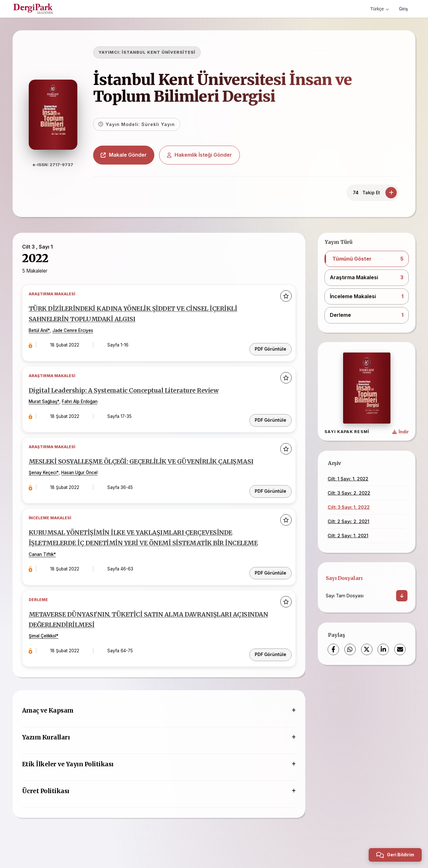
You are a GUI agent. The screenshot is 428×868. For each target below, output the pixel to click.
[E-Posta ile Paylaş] (400, 649)
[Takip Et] (391, 193)
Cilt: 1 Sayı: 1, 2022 (348, 479)
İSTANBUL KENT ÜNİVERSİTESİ (167, 52)
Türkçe (378, 9)
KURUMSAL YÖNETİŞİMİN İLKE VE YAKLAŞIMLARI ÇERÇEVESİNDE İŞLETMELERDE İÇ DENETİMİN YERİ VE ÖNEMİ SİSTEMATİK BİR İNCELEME (143, 548)
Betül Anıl (43, 335)
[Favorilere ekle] (283, 299)
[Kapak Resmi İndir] (401, 432)
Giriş (403, 9)
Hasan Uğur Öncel (84, 481)
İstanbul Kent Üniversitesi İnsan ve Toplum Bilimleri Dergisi (231, 88)
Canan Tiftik (46, 570)
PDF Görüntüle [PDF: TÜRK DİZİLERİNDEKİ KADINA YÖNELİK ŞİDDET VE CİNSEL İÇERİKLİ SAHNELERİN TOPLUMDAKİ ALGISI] (268, 348)
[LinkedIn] (383, 649)
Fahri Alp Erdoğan (84, 402)
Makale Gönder (132, 155)
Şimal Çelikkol (47, 648)
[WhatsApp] (350, 649)
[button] (367, 259)
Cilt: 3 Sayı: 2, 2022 (349, 493)
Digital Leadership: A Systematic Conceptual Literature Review (135, 391)
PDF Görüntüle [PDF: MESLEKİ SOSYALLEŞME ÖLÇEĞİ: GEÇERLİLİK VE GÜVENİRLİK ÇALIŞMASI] (268, 494)
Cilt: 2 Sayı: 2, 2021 (348, 521)
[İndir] (402, 596)
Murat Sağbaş (48, 402)
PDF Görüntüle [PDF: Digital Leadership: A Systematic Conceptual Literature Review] (268, 415)
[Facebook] (333, 649)
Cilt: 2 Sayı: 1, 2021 (348, 536)
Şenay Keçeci (47, 481)
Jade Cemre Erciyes (77, 335)
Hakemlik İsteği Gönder (208, 155)
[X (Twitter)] (367, 649)
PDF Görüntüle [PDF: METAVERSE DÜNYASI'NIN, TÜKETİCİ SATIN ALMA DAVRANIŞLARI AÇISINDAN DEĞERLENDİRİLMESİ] (268, 661)
